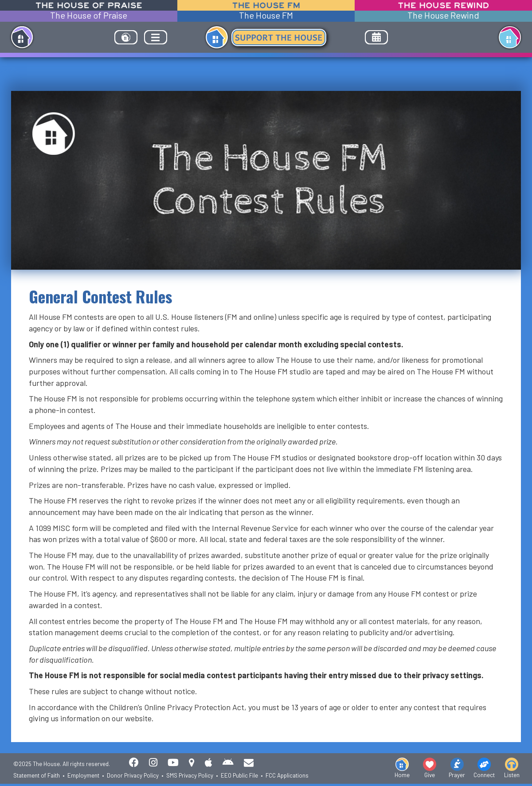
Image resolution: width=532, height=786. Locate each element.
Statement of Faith (37, 775)
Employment (83, 775)
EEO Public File (239, 775)
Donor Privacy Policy (133, 775)
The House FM (266, 16)
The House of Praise (89, 16)
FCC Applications (287, 775)
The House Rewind (443, 16)
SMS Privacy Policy (190, 775)
